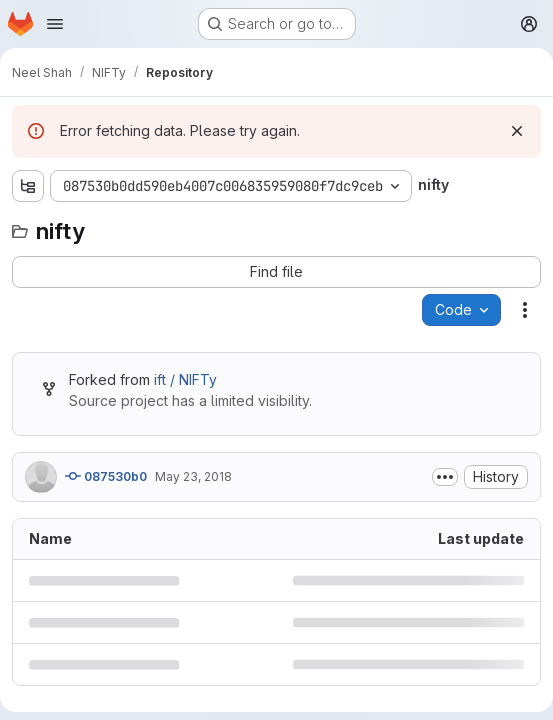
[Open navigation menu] (55, 24)
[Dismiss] (517, 131)
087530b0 (106, 476)
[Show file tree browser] (28, 186)
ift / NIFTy (185, 379)
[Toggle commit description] (445, 477)
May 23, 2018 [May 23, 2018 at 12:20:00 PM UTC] (193, 476)
